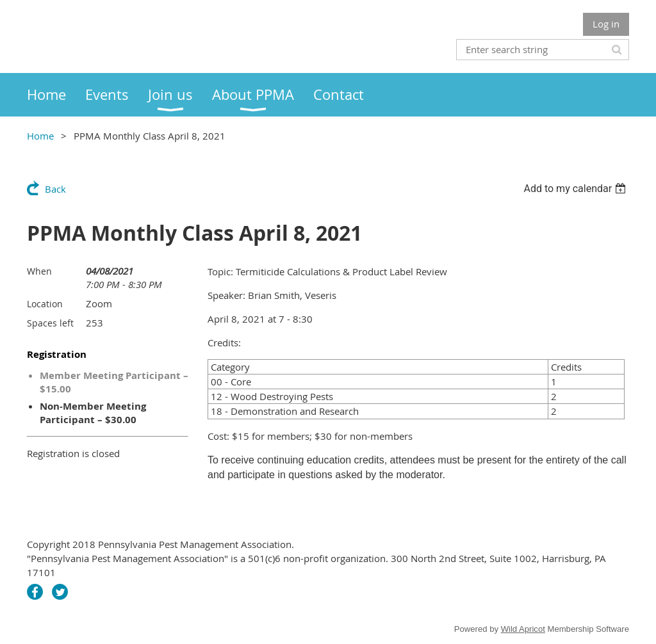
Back (55, 189)
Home (40, 136)
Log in (606, 24)
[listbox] (576, 189)
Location (45, 304)
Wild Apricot (523, 629)
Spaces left (50, 323)
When (39, 271)
